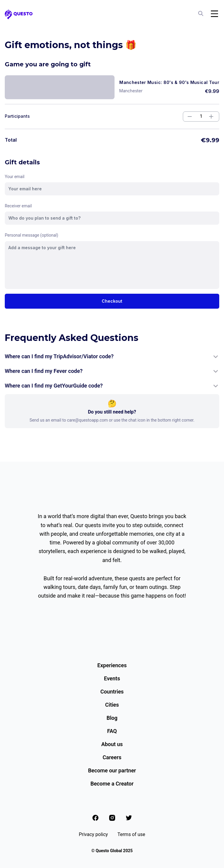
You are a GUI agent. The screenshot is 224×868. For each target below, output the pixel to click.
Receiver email (18, 206)
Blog (112, 718)
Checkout (112, 301)
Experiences (112, 665)
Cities (112, 705)
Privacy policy (93, 834)
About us (112, 744)
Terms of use (131, 834)
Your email (15, 177)
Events (112, 678)
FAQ (112, 731)
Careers (112, 757)
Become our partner (112, 770)
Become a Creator (112, 784)
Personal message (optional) (31, 235)
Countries (112, 692)
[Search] (201, 14)
